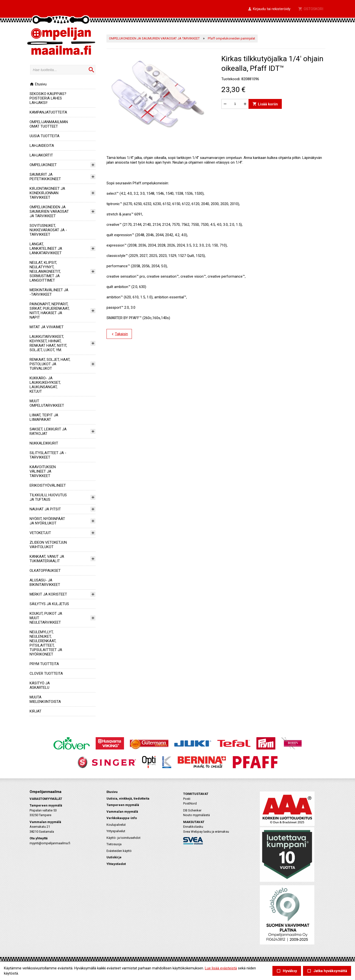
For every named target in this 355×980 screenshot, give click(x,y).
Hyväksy (287, 971)
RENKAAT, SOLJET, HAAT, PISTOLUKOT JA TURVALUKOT (50, 364)
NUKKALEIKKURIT (44, 443)
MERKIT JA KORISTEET (48, 594)
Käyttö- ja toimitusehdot (124, 838)
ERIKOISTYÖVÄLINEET (48, 485)
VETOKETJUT (40, 533)
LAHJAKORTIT (41, 155)
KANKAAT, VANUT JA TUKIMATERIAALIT (47, 559)
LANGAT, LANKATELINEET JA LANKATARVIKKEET (46, 249)
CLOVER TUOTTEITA (46, 673)
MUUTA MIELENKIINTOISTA (45, 699)
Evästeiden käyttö (119, 851)
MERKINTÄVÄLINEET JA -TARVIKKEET (49, 292)
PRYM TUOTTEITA (44, 664)
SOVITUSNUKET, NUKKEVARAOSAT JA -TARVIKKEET (48, 230)
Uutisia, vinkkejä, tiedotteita (128, 798)
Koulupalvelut (116, 825)
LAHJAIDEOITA (42, 146)
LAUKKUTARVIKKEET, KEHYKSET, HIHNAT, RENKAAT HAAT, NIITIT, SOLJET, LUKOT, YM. (48, 343)
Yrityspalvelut (116, 831)
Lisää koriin (265, 104)
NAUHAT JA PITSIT (45, 509)
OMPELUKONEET (43, 165)
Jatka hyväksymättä (327, 971)
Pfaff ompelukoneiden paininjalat (231, 38)
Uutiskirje (114, 857)
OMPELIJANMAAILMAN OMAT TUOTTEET (49, 124)
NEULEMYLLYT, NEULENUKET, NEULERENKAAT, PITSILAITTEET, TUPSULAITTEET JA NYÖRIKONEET (46, 643)
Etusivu (38, 84)
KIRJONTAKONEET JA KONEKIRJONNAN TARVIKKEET (47, 193)
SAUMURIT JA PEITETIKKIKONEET (45, 177)
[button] (269, 9)
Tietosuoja (114, 844)
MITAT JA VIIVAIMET (47, 327)
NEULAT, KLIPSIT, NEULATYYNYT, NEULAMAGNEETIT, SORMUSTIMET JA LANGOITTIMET (45, 271)
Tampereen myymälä (123, 805)
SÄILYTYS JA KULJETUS (49, 604)
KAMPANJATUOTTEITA (48, 112)
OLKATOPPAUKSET (45, 571)
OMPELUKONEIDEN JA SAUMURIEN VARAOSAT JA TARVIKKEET (49, 211)
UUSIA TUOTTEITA (44, 136)
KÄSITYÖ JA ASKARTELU (40, 685)
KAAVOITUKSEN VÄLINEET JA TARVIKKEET (43, 471)
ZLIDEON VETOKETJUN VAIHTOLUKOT (48, 545)
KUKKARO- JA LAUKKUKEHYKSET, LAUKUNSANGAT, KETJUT (45, 385)
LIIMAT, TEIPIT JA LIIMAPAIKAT (44, 417)
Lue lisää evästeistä (221, 968)
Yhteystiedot (116, 864)
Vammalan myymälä (122, 812)
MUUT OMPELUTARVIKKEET (47, 403)
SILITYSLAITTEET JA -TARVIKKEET (48, 455)
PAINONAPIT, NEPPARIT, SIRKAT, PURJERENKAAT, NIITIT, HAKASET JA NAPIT (50, 311)
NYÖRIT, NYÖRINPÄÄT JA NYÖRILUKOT (47, 521)
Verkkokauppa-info (122, 818)
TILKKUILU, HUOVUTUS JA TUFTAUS (48, 497)
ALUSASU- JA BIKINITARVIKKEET (45, 582)
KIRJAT (35, 711)
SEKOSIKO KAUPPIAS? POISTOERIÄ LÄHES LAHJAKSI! (48, 98)
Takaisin (119, 334)
